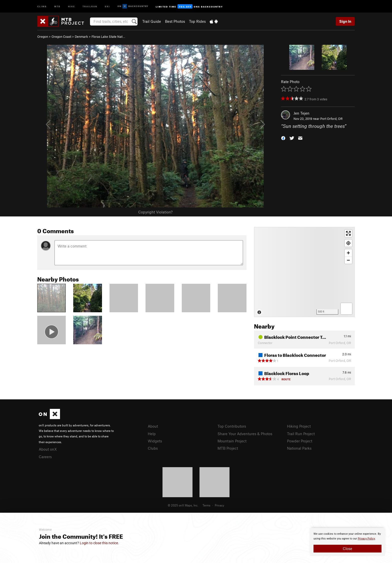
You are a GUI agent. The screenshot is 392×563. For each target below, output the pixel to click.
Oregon (43, 37)
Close (347, 548)
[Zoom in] (348, 253)
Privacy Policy (366, 539)
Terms (206, 505)
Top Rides (197, 21)
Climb (42, 6)
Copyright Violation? (155, 212)
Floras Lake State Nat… (108, 37)
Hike (71, 6)
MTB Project (228, 448)
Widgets (155, 441)
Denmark (81, 37)
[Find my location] (348, 243)
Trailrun (90, 6)
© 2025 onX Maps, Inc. (183, 505)
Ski (107, 6)
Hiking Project (299, 426)
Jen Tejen (301, 113)
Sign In (345, 21)
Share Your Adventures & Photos (245, 434)
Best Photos (175, 21)
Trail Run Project (301, 434)
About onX (48, 449)
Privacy (219, 505)
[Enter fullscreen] (348, 233)
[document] (347, 542)
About (153, 426)
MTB (57, 6)
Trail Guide (152, 21)
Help (152, 434)
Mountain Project (232, 441)
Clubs (153, 448)
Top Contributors (232, 426)
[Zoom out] (348, 260)
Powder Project (300, 441)
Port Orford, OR (331, 119)
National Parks (299, 448)
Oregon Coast (61, 37)
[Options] (346, 309)
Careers (45, 457)
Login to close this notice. (99, 543)
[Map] (304, 272)
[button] (283, 138)
